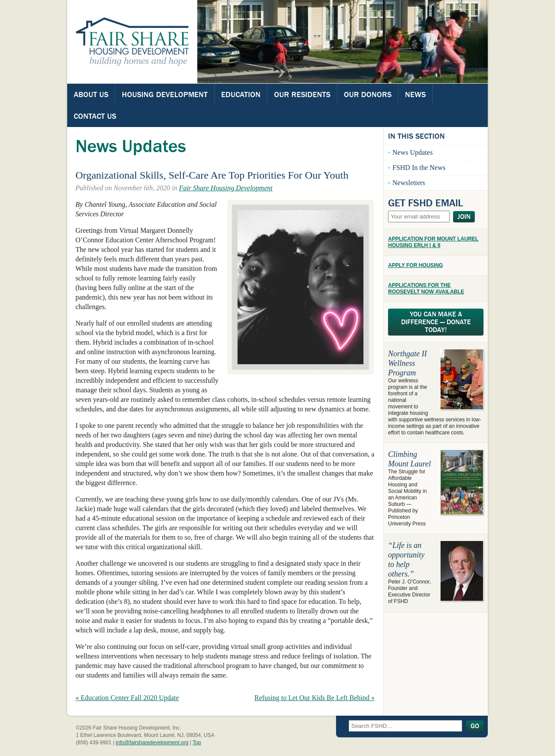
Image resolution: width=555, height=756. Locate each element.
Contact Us (95, 116)
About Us (91, 94)
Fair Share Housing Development (226, 188)
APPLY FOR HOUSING (416, 265)
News (415, 94)
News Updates (413, 152)
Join (464, 217)
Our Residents (302, 94)
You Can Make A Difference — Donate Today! (436, 322)
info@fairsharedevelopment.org (152, 743)
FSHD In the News (419, 168)
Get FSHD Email (426, 203)
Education (241, 94)
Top (197, 743)
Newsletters (409, 183)
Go (475, 726)
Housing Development (165, 94)
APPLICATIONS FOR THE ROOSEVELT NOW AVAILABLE (426, 288)
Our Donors (368, 94)
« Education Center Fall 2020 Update (127, 698)
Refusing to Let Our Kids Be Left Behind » (315, 698)
